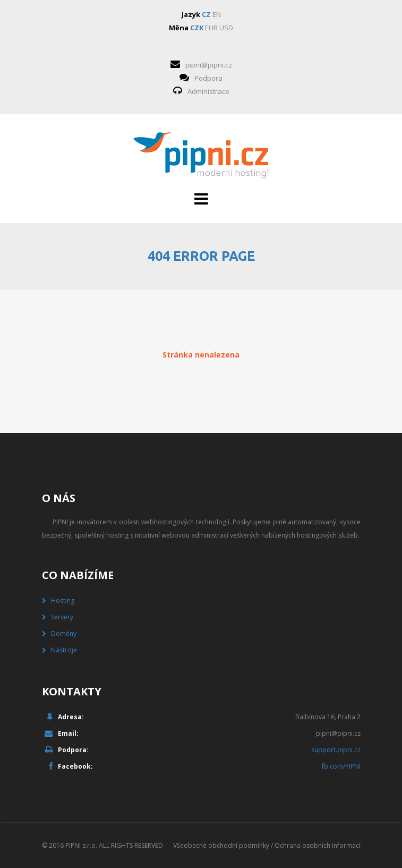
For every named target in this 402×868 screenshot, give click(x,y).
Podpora (208, 78)
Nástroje (64, 650)
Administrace (208, 91)
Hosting (63, 601)
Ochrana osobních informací (318, 845)
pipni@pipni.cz (209, 65)
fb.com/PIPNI (341, 766)
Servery (62, 617)
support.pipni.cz (336, 750)
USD (226, 28)
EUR (211, 28)
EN (217, 14)
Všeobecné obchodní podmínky (221, 845)
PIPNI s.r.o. (81, 845)
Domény (64, 633)
